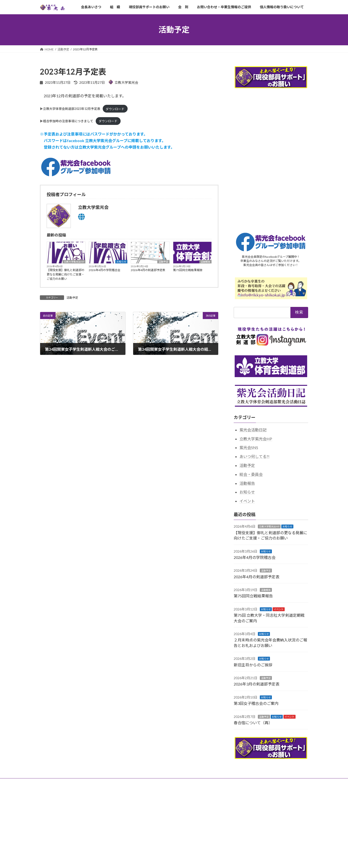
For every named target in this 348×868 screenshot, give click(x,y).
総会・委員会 (251, 474)
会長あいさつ (53, 783)
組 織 (76, 783)
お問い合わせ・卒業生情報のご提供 (175, 783)
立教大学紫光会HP (74, 262)
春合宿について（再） (253, 722)
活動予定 (163, 262)
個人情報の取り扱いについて (226, 783)
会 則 (138, 783)
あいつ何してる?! (254, 456)
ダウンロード (115, 109)
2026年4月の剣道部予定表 (148, 270)
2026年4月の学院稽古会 (105, 270)
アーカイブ (47, 801)
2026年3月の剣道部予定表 (257, 684)
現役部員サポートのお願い (107, 783)
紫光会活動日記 (253, 430)
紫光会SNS (249, 447)
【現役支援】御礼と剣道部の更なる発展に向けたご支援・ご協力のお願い (65, 274)
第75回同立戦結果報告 (188, 270)
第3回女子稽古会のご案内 (256, 703)
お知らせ (121, 262)
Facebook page (266, 816)
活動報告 (205, 262)
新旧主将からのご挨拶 (253, 665)
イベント (247, 501)
